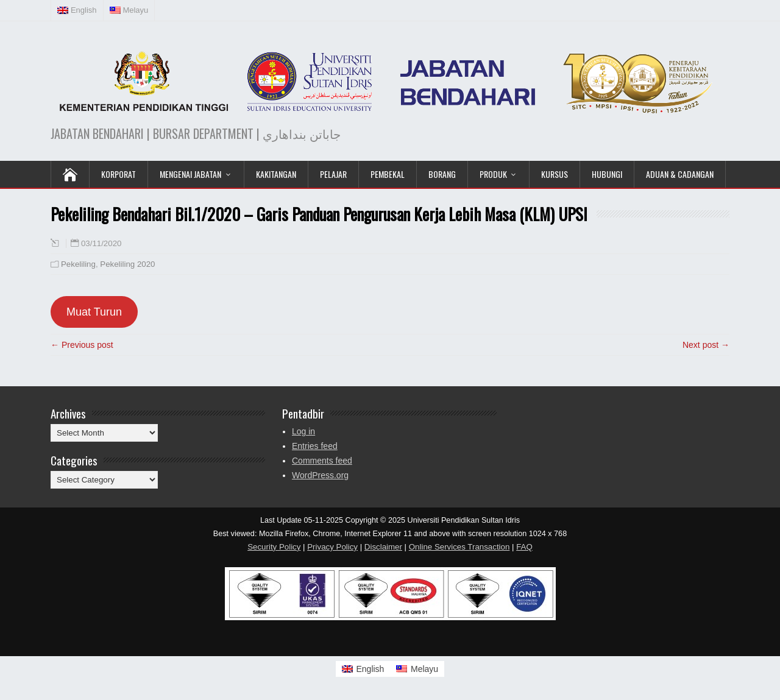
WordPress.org (320, 475)
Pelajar (333, 174)
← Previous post (82, 345)
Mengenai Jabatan (190, 174)
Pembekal (388, 174)
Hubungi (607, 174)
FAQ (524, 547)
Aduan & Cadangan (680, 174)
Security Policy (274, 547)
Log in (303, 431)
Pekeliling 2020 (127, 264)
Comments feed (322, 461)
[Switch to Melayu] (417, 669)
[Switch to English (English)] (77, 10)
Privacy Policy (332, 547)
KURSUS (555, 174)
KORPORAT (119, 174)
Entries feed (315, 446)
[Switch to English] (363, 669)
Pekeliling (78, 264)
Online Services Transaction (459, 547)
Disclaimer (383, 547)
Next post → (706, 345)
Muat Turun (94, 312)
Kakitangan (276, 174)
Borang (442, 174)
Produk (493, 174)
